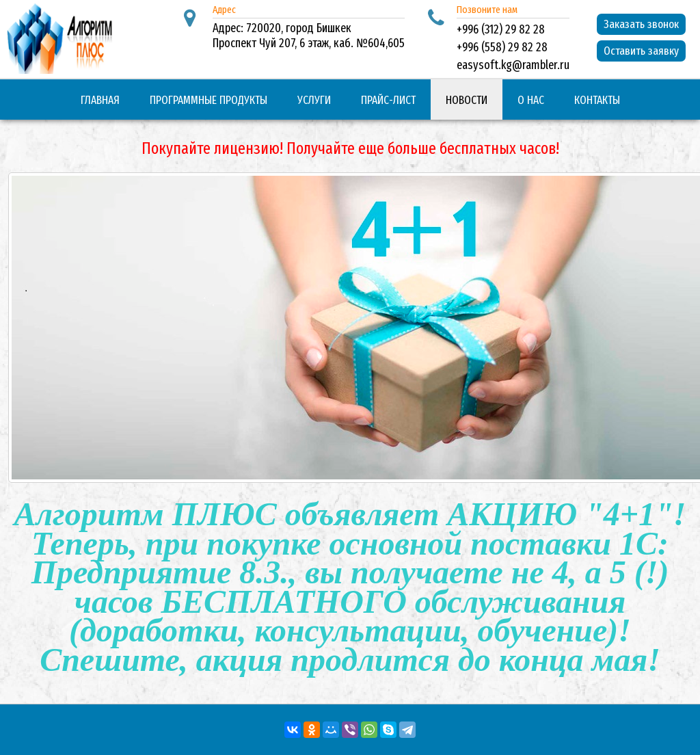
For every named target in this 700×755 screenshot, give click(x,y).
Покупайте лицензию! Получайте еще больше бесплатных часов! (350, 148)
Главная (100, 100)
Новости (467, 100)
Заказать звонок (641, 24)
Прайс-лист (388, 100)
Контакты (597, 100)
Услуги (314, 100)
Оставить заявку (641, 51)
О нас (531, 100)
